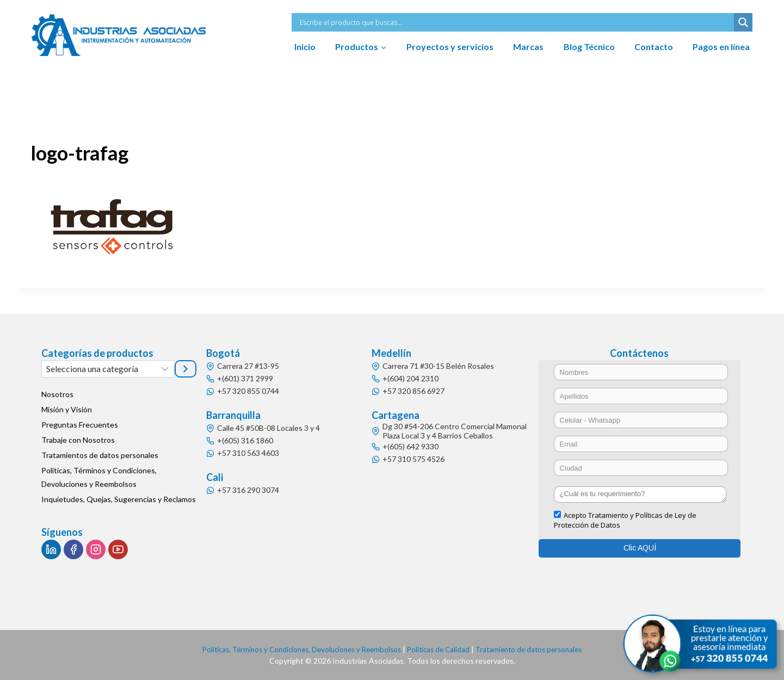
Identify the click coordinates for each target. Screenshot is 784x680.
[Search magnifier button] (743, 22)
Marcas (528, 47)
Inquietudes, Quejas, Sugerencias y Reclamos (119, 499)
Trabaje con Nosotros (78, 440)
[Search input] (516, 22)
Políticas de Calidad (442, 649)
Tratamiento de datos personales (537, 649)
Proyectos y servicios (450, 47)
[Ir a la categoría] (186, 369)
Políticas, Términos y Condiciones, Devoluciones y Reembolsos (99, 477)
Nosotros (57, 394)
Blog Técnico (589, 47)
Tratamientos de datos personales (100, 455)
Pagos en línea (721, 47)
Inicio (305, 47)
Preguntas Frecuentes (80, 425)
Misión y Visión (67, 409)
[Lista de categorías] (108, 369)
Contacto (654, 47)
